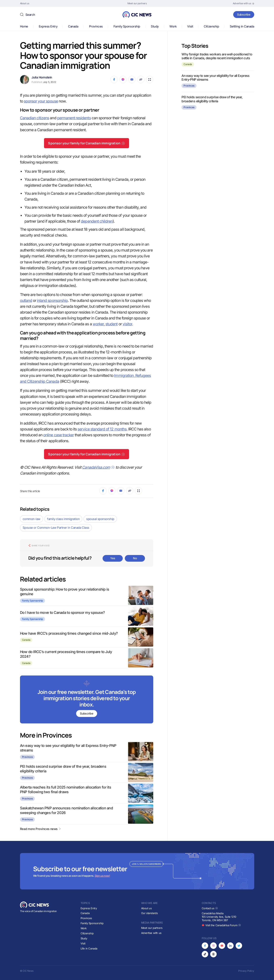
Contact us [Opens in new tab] (210, 908)
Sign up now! (102, 876)
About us (146, 908)
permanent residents (74, 118)
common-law (32, 519)
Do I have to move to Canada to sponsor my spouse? (62, 613)
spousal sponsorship (100, 519)
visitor (127, 324)
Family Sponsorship (127, 26)
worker (98, 324)
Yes (113, 558)
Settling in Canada (242, 26)
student (111, 324)
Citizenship (211, 26)
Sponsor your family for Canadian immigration (87, 143)
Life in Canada (89, 948)
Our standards (150, 913)
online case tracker (59, 435)
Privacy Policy (246, 971)
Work (173, 26)
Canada (73, 26)
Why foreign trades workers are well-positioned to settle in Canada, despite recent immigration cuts (217, 56)
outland (26, 301)
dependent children (97, 221)
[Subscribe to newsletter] (87, 700)
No (135, 558)
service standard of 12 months (102, 429)
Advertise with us (151, 933)
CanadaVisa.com (98, 467)
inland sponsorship (52, 301)
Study (155, 26)
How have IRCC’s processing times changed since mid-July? (69, 633)
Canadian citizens (35, 118)
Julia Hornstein (42, 77)
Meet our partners (152, 928)
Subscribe (244, 14)
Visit (190, 26)
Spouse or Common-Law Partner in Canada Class (56, 528)
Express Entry (48, 26)
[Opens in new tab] (244, 3)
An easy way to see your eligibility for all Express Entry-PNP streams (215, 78)
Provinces (96, 26)
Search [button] (30, 15)
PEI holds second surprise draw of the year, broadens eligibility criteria (212, 99)
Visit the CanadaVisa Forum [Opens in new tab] (221, 925)
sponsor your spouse (41, 101)
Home (24, 26)
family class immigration (63, 519)
